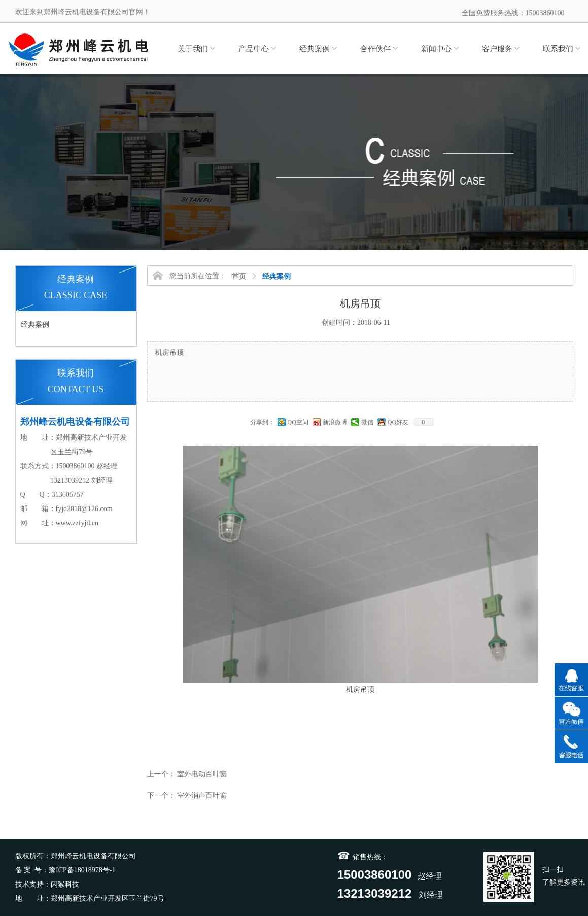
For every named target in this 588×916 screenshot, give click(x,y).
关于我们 (193, 49)
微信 (367, 422)
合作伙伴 (375, 49)
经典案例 (315, 49)
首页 (239, 276)
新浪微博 (335, 422)
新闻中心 (436, 49)
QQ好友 (398, 422)
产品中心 (254, 49)
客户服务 (497, 49)
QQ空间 (298, 422)
